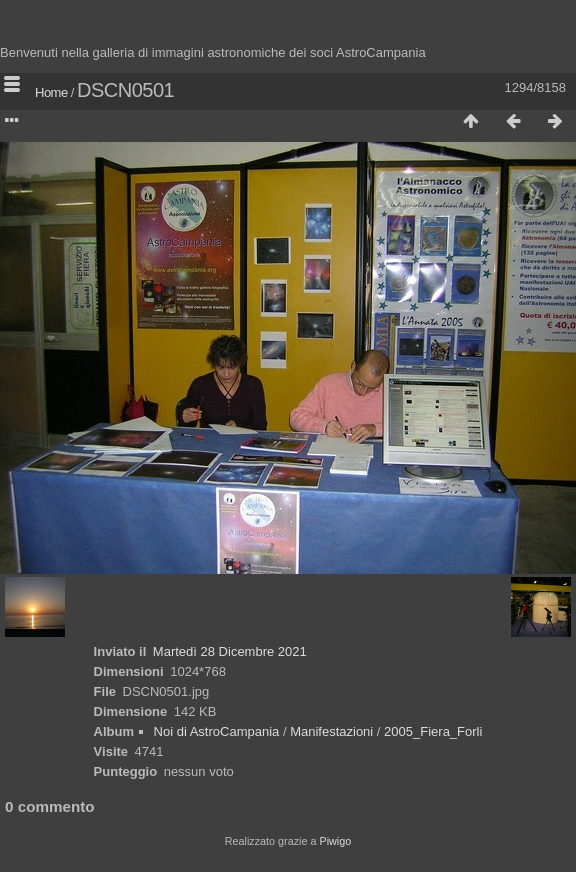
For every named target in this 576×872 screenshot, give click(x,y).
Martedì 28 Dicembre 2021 (230, 651)
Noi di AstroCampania (217, 731)
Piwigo (335, 841)
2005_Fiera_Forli (433, 731)
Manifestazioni (331, 731)
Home (51, 92)
